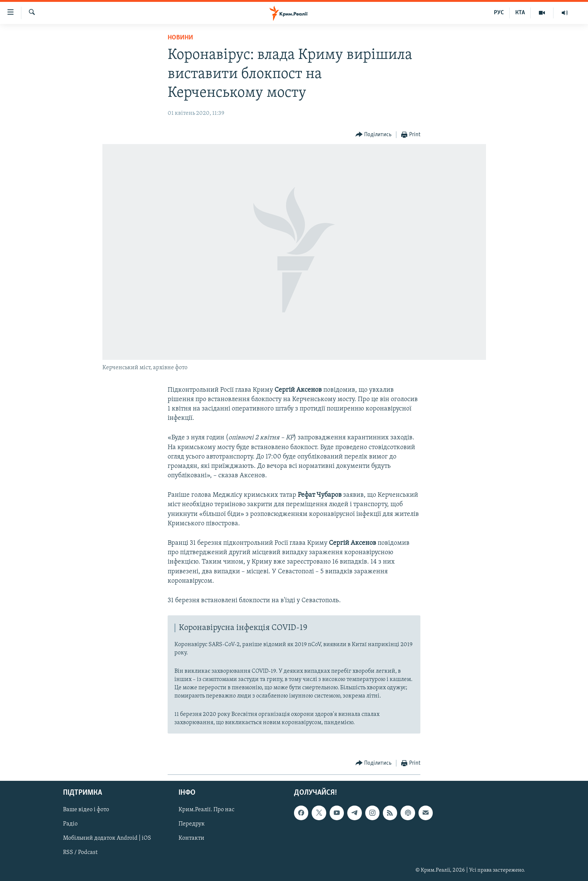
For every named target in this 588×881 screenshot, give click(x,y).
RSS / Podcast (80, 852)
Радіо (70, 824)
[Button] (374, 135)
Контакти (191, 838)
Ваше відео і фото (86, 810)
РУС (499, 13)
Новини (180, 38)
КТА (520, 13)
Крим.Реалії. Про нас (206, 810)
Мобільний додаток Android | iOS (107, 838)
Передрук (192, 824)
